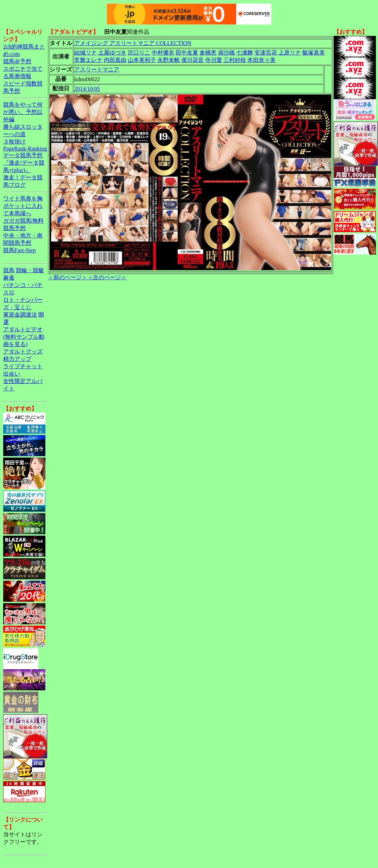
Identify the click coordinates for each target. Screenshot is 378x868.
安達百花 (266, 53)
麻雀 (9, 278)
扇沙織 (226, 53)
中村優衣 (163, 53)
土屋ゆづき (112, 53)
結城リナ (86, 53)
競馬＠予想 (17, 61)
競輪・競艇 (30, 270)
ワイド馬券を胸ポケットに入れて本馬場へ (23, 206)
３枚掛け (14, 142)
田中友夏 (187, 53)
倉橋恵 (208, 53)
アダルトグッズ (23, 352)
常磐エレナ (88, 60)
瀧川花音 (193, 60)
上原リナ (290, 53)
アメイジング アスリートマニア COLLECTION (133, 43)
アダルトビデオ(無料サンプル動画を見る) (24, 337)
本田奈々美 (262, 60)
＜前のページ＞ (68, 277)
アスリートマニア (97, 69)
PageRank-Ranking (25, 149)
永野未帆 (169, 60)
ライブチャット (23, 366)
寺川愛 (214, 60)
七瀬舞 (245, 53)
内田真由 (115, 60)
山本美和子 (142, 60)
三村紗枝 (235, 60)
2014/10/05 (87, 89)
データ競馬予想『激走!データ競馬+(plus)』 (24, 163)
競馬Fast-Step (19, 250)
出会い (12, 374)
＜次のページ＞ (107, 277)
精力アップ (17, 359)
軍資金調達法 (20, 315)
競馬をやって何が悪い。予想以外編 (23, 112)
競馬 (9, 270)
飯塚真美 (314, 53)
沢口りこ (139, 53)
